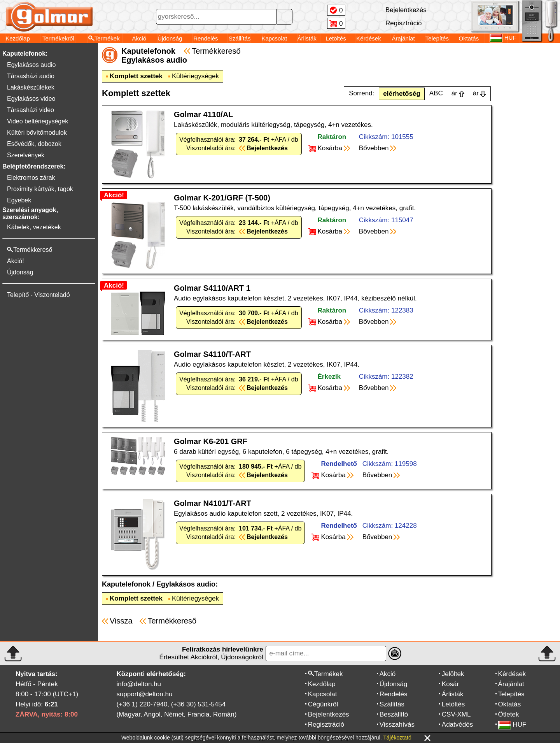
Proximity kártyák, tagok (40, 189)
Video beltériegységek (38, 121)
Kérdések (368, 38)
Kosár (450, 684)
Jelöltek (453, 674)
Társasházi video (31, 110)
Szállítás (240, 38)
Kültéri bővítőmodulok (37, 133)
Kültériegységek (195, 76)
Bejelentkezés (329, 714)
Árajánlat (403, 38)
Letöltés (336, 38)
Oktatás (469, 38)
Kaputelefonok (126, 584)
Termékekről (58, 38)
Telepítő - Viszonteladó (38, 295)
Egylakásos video (31, 99)
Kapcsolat (274, 38)
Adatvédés (457, 725)
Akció (139, 38)
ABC (436, 93)
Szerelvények (26, 155)
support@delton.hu (144, 694)
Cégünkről (323, 704)
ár (454, 93)
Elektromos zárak (31, 178)
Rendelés (206, 38)
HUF (512, 725)
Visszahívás (397, 725)
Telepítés (437, 38)
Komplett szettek (136, 76)
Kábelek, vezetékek (34, 227)
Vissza (121, 621)
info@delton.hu (139, 684)
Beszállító (394, 714)
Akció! (16, 261)
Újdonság (170, 38)
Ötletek (509, 714)
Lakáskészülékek (31, 87)
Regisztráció (326, 725)
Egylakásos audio (31, 65)
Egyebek (19, 200)
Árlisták (307, 38)
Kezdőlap (18, 38)
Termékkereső (216, 51)
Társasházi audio (31, 76)
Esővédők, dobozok (34, 144)
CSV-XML (456, 714)
